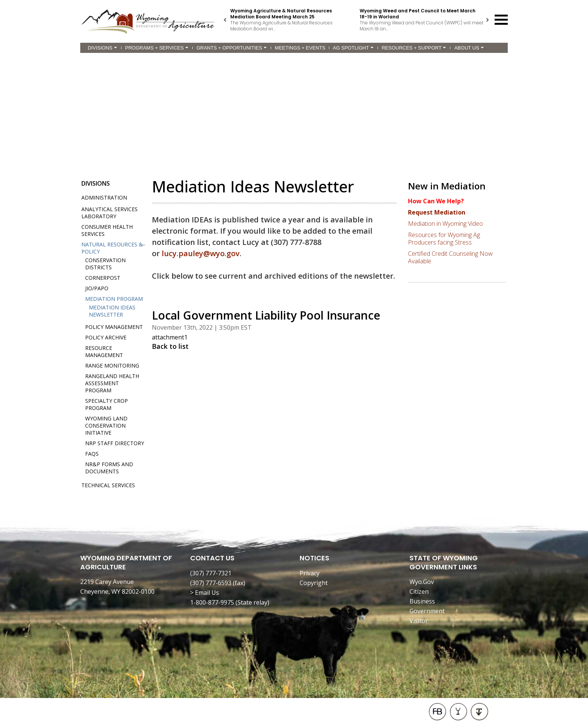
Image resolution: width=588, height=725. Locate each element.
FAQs (92, 454)
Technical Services (108, 485)
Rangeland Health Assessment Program (112, 383)
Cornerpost (103, 278)
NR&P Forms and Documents (109, 468)
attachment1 (170, 337)
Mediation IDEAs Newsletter (112, 311)
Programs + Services (157, 48)
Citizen (419, 591)
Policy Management (114, 327)
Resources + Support (414, 48)
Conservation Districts (105, 264)
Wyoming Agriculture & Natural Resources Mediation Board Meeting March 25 (281, 14)
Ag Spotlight (353, 48)
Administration (104, 197)
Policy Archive (106, 337)
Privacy (310, 573)
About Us (469, 48)
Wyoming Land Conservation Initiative (106, 426)
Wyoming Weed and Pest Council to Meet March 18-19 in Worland (418, 14)
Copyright (314, 583)
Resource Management (104, 351)
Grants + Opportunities (232, 48)
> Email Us (205, 593)
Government (427, 611)
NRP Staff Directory (115, 443)
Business (422, 601)
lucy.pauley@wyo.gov (201, 253)
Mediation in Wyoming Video (445, 224)
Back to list (170, 346)
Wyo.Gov (422, 582)
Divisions (102, 48)
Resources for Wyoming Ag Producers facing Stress (444, 239)
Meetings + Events (300, 48)
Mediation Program (114, 299)
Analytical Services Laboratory (109, 213)
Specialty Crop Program (106, 404)
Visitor (419, 621)
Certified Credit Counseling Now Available (450, 257)
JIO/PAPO (97, 288)
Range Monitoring (112, 366)
